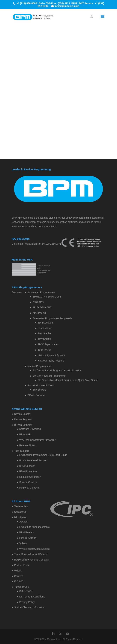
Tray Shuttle (44, 339)
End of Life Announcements (34, 527)
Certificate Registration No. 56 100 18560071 (36, 244)
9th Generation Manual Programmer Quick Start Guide (68, 380)
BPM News (20, 517)
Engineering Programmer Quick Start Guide (43, 455)
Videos (23, 543)
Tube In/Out (44, 350)
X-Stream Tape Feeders (51, 361)
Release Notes (27, 445)
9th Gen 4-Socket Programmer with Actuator (57, 370)
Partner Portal (22, 565)
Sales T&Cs (26, 591)
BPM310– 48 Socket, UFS (47, 297)
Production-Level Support (33, 460)
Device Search (22, 414)
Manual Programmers (39, 366)
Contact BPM (68, 51)
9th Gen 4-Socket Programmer (49, 376)
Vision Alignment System (51, 355)
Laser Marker (45, 328)
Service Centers (28, 482)
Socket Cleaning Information (30, 607)
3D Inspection (45, 323)
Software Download (30, 429)
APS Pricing (39, 313)
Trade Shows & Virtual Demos (31, 554)
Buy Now (17, 292)
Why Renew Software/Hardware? (38, 440)
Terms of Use (21, 587)
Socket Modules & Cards (41, 385)
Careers (19, 576)
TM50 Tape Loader (48, 344)
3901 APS (38, 302)
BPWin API (25, 434)
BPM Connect (27, 466)
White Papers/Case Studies (34, 549)
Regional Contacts (29, 488)
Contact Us (20, 512)
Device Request (23, 419)
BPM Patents (27, 532)
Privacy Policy (27, 602)
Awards (23, 522)
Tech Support (21, 451)
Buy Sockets (39, 390)
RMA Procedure (28, 471)
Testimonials (21, 506)
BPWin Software (36, 395)
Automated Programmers (41, 292)
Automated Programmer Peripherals (52, 318)
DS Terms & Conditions (32, 597)
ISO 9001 (19, 581)
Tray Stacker (45, 333)
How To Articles (28, 538)
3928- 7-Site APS (42, 307)
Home (43, 51)
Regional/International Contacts (31, 560)
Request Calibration (30, 477)
